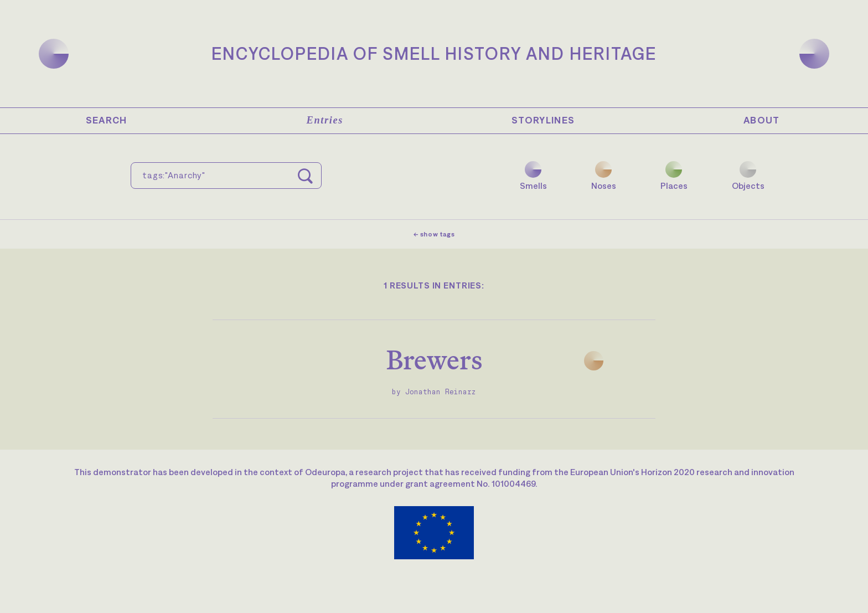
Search (107, 120)
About (762, 120)
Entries (325, 120)
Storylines (543, 120)
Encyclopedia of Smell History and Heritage (434, 53)
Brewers (434, 360)
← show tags (434, 234)
